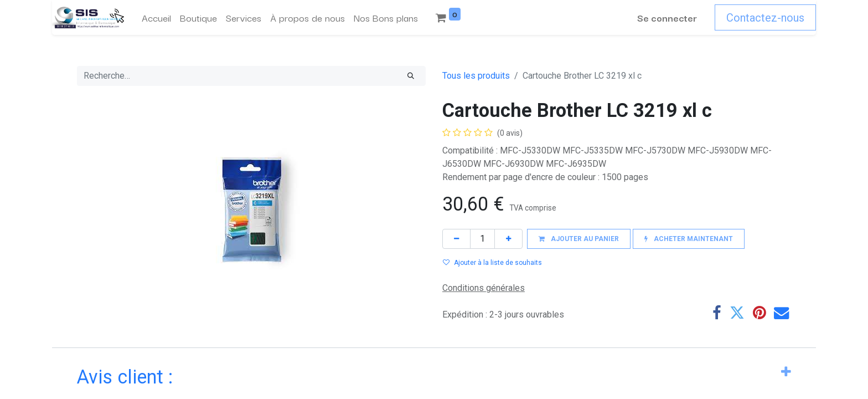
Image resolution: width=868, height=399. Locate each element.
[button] (579, 239)
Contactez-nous (765, 18)
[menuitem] (156, 18)
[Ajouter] (508, 239)
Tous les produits (476, 76)
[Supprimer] (456, 239)
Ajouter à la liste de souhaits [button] (492, 263)
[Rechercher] (411, 76)
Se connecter (667, 17)
